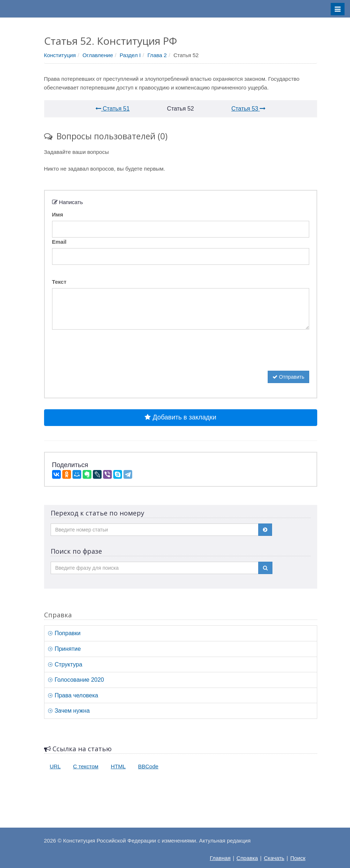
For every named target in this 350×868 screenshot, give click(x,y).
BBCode (148, 766)
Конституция (60, 55)
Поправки (64, 633)
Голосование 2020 (76, 680)
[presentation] (107, 357)
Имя (58, 214)
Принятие (64, 649)
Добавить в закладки (180, 417)
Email (59, 242)
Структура (65, 664)
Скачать (274, 858)
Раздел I (130, 55)
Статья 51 (113, 109)
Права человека (73, 695)
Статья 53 (248, 109)
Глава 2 (157, 55)
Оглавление (98, 55)
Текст (59, 282)
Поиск (298, 858)
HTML (118, 766)
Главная (220, 858)
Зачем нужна (69, 711)
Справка (247, 858)
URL (55, 766)
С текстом (86, 766)
